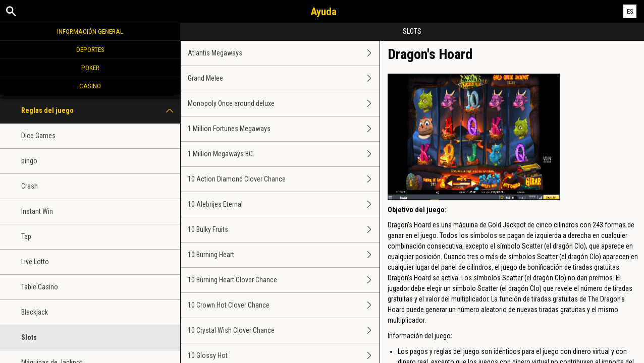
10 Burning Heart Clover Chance (284, 280)
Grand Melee (284, 78)
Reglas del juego (101, 111)
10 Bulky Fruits (284, 230)
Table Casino (40, 287)
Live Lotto (35, 262)
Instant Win (37, 211)
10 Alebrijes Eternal (284, 204)
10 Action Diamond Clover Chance (284, 179)
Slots (29, 337)
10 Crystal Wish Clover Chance (284, 330)
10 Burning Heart (284, 255)
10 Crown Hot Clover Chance (284, 305)
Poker (90, 68)
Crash (30, 186)
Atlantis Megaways (284, 53)
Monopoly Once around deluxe (284, 104)
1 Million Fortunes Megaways (284, 129)
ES (630, 11)
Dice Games (38, 136)
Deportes (90, 49)
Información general (90, 31)
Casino (90, 86)
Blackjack (35, 312)
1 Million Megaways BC (284, 154)
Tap (26, 236)
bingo (29, 161)
